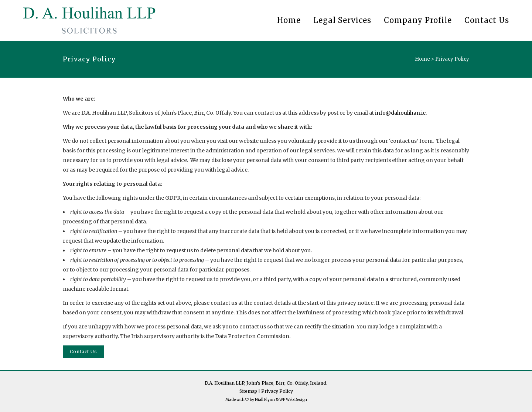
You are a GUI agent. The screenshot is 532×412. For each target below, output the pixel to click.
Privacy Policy (277, 391)
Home (422, 59)
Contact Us (83, 352)
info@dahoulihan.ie (400, 113)
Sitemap (248, 391)
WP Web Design (293, 400)
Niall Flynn (265, 400)
